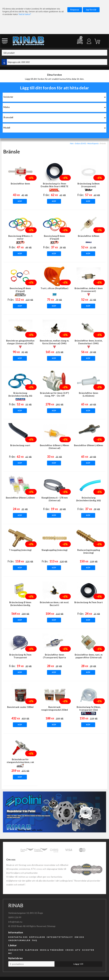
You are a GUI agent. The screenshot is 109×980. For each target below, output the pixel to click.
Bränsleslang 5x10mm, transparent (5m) (89, 708)
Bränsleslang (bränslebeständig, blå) (89, 499)
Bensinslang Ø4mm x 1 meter (20, 237)
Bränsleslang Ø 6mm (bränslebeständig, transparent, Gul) (20, 605)
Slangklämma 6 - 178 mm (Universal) (54, 499)
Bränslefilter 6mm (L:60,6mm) (89, 394)
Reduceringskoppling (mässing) (89, 551)
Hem (72, 143)
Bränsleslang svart (20, 445)
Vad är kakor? (25, 14)
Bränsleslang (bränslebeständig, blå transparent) (20, 396)
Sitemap (51, 926)
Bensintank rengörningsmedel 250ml (54, 708)
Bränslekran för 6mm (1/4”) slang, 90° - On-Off (54, 394)
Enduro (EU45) (80, 143)
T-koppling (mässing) (20, 550)
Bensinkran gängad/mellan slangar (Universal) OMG (20, 342)
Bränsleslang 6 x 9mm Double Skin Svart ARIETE (54, 185)
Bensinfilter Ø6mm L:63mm (20, 498)
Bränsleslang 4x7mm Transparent (20, 656)
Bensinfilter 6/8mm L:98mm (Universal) (54, 447)
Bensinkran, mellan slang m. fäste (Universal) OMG (54, 342)
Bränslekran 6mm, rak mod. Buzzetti (54, 604)
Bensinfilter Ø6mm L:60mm (89, 445)
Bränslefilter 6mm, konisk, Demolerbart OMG (89, 342)
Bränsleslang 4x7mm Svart (89, 602)
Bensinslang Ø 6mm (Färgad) (54, 237)
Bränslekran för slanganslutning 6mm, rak (20, 761)
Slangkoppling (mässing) (54, 550)
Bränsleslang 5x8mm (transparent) (89, 185)
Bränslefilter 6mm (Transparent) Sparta (54, 656)
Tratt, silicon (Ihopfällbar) (54, 288)
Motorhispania (93, 143)
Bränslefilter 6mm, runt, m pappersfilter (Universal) (89, 656)
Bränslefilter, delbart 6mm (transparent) (89, 290)
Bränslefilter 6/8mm (89, 236)
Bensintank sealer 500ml (20, 707)
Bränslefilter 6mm (20, 184)
